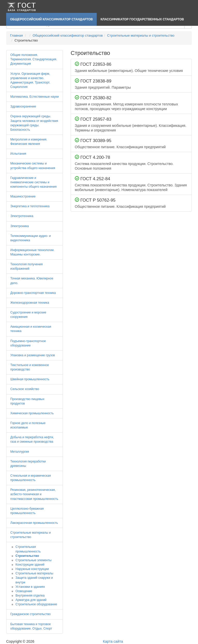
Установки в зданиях (30, 587)
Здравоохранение (23, 106)
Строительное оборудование (36, 604)
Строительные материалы (34, 573)
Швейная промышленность (30, 379)
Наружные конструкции (32, 569)
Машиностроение (23, 196)
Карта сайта (113, 641)
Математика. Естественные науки (35, 97)
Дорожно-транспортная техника (33, 293)
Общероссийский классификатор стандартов (51, 19)
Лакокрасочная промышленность (34, 523)
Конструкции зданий (30, 565)
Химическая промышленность (32, 413)
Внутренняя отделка (30, 596)
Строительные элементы (34, 560)
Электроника (20, 226)
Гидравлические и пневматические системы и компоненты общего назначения (33, 182)
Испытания (18, 154)
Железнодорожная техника (30, 303)
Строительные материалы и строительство (141, 35)
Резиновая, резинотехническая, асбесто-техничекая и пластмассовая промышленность (34, 494)
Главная (16, 35)
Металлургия (20, 452)
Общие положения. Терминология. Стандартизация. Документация (34, 59)
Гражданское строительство (30, 614)
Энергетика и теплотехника (30, 206)
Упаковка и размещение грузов (33, 355)
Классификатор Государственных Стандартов (142, 19)
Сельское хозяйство (25, 389)
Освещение (24, 591)
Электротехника (22, 216)
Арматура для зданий (31, 600)
